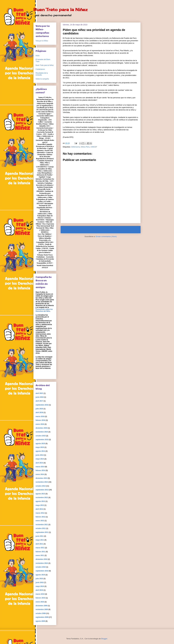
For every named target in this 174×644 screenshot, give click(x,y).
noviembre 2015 (42, 432)
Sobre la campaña (42, 79)
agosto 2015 (40, 444)
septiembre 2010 (42, 571)
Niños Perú (85, 147)
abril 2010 (39, 590)
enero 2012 (40, 521)
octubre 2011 (41, 528)
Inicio (103, 230)
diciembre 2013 (42, 478)
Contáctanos (40, 69)
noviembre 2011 (42, 525)
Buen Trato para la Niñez (60, 10)
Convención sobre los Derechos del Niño (44, 310)
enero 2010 (40, 602)
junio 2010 (40, 583)
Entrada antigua (131, 230)
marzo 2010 (40, 594)
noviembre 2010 (42, 563)
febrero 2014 (40, 470)
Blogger (104, 639)
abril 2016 (39, 413)
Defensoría (75, 147)
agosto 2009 (40, 621)
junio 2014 (40, 455)
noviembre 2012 (42, 498)
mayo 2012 (40, 505)
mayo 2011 (40, 540)
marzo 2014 (40, 467)
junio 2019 (40, 397)
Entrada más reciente (73, 230)
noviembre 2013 (42, 482)
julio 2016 (39, 409)
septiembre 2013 (42, 490)
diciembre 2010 (42, 559)
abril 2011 (39, 544)
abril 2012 (39, 509)
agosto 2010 (40, 575)
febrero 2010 (40, 598)
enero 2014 (40, 474)
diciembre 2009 (42, 606)
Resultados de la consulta (42, 74)
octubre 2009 (41, 613)
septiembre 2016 (42, 405)
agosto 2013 (40, 494)
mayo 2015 (40, 447)
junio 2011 (40, 536)
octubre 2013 (41, 486)
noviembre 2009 (42, 609)
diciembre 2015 (42, 428)
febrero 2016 (40, 420)
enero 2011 (40, 555)
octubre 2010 (41, 567)
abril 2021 (39, 393)
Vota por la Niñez (42, 41)
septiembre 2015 (42, 440)
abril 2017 (39, 401)
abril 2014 (39, 463)
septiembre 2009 (42, 617)
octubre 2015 (41, 436)
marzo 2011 (40, 548)
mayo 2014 (40, 459)
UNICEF (94, 147)
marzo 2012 (40, 513)
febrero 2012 (40, 517)
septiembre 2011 (42, 532)
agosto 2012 (40, 501)
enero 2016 (40, 424)
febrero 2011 (40, 552)
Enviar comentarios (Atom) (106, 236)
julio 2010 (39, 579)
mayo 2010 (40, 586)
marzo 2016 (40, 416)
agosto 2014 (40, 451)
